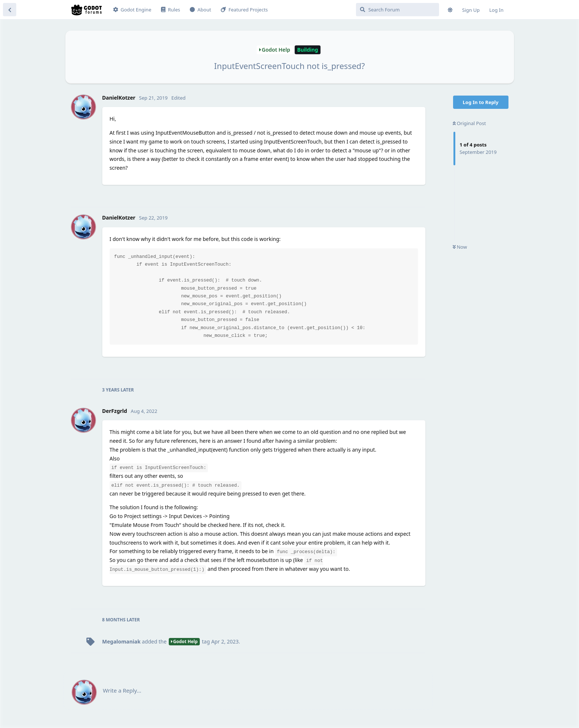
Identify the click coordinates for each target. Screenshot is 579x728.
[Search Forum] (398, 10)
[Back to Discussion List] (10, 10)
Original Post (469, 123)
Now (460, 247)
